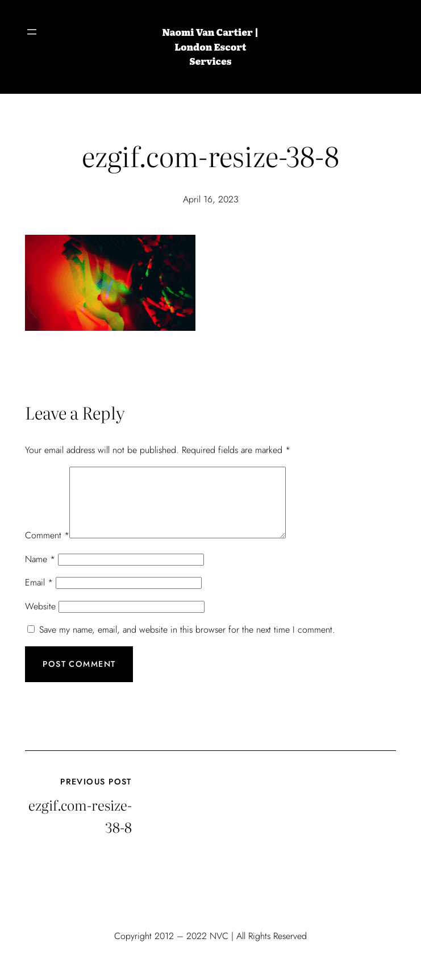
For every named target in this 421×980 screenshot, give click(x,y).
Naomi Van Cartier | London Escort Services (211, 46)
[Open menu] (32, 32)
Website (40, 620)
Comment (47, 549)
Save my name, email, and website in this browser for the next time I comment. (187, 643)
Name (40, 573)
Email (39, 596)
